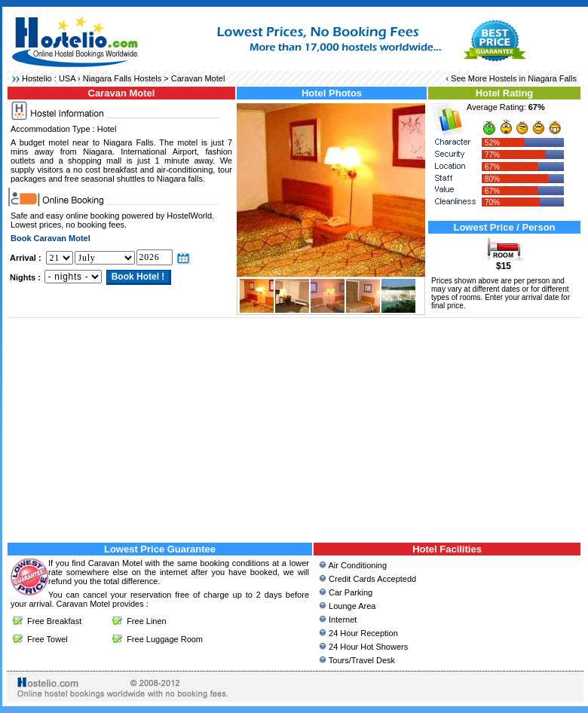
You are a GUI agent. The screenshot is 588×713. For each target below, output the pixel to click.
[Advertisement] (295, 428)
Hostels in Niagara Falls (533, 78)
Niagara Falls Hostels (122, 78)
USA (67, 78)
